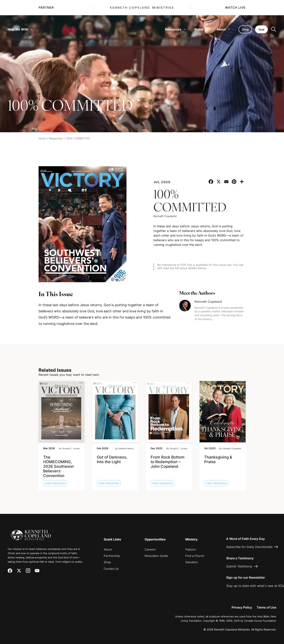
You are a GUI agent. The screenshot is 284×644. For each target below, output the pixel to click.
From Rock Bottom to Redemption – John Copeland (168, 462)
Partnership (112, 556)
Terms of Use (266, 607)
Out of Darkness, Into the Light (112, 459)
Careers (150, 549)
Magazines (56, 138)
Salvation (192, 562)
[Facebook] (10, 571)
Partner (46, 8)
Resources (175, 29)
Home (42, 138)
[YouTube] (37, 571)
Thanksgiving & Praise (218, 459)
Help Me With (20, 29)
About (223, 29)
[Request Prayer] (258, 500)
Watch (201, 29)
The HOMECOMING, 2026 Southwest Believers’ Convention (58, 466)
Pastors (190, 549)
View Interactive (55, 486)
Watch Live (235, 8)
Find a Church (195, 556)
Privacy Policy (242, 607)
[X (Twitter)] (19, 571)
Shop (107, 562)
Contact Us (111, 569)
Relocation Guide (156, 556)
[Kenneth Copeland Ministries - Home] (31, 532)
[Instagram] (28, 571)
